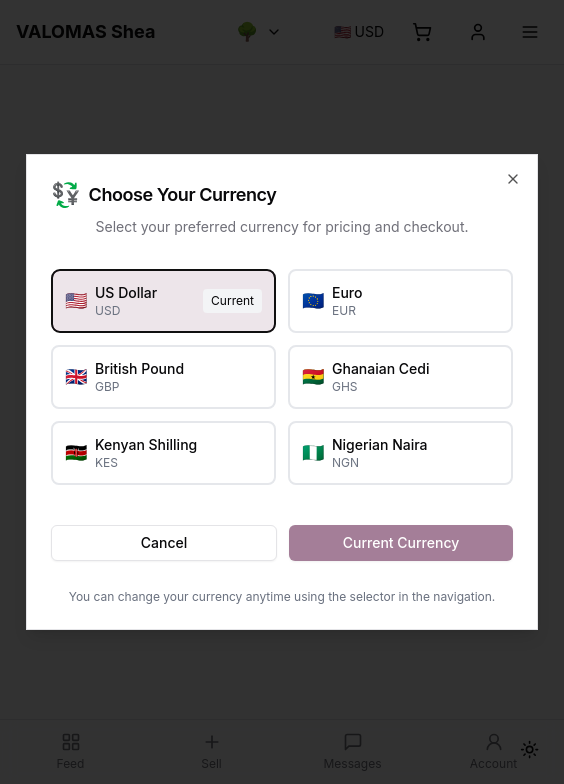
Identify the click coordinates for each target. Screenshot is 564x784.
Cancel (164, 542)
